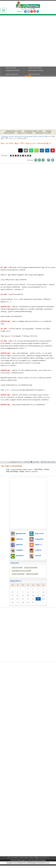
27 (34, 462)
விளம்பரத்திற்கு (34, 857)
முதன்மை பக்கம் (7, 136)
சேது (46, 136)
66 (42, 462)
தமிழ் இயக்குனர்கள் (13, 70)
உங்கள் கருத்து (24, 857)
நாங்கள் (15, 857)
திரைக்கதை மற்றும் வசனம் (34, 131)
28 (37, 462)
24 (25, 462)
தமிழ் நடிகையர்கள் (35, 68)
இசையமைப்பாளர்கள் (36, 70)
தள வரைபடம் (44, 857)
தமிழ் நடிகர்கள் (11, 68)
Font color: (5, 155)
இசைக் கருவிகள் (34, 74)
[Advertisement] (28, 42)
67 (45, 462)
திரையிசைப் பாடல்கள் (43, 133)
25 (28, 462)
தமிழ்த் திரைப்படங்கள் (14, 131)
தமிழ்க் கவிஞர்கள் (12, 74)
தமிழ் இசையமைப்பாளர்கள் (21, 571)
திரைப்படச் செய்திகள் (25, 133)
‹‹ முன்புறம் (13, 462)
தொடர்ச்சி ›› (51, 462)
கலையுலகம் (19, 136)
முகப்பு (9, 857)
